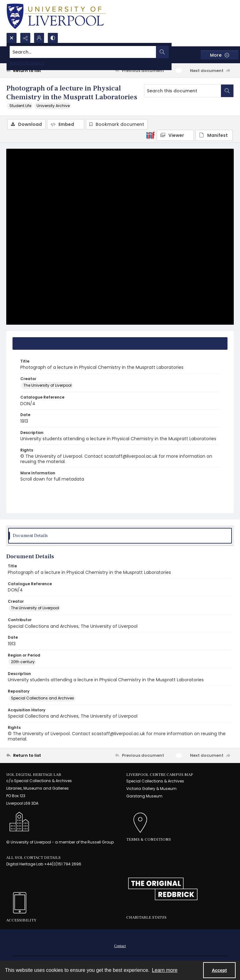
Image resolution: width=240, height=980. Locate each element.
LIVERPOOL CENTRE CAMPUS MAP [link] (160, 775)
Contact (120, 946)
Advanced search (27, 63)
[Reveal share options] (25, 38)
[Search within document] (227, 91)
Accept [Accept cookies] (219, 970)
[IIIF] (150, 135)
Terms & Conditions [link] (149, 840)
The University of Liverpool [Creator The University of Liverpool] (47, 386)
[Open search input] (12, 38)
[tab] (120, 344)
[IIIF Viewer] (175, 135)
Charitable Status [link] (146, 918)
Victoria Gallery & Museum (151, 789)
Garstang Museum (144, 796)
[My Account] (39, 38)
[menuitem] (120, 946)
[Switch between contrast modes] (53, 38)
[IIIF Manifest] (214, 135)
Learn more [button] (165, 970)
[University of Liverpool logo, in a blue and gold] (56, 16)
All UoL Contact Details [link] (33, 858)
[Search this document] (183, 91)
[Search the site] (96, 52)
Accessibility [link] (21, 921)
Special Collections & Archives (155, 781)
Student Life (20, 106)
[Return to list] (36, 70)
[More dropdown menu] (220, 55)
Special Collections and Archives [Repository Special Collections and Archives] (42, 698)
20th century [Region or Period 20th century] (23, 662)
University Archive (53, 106)
